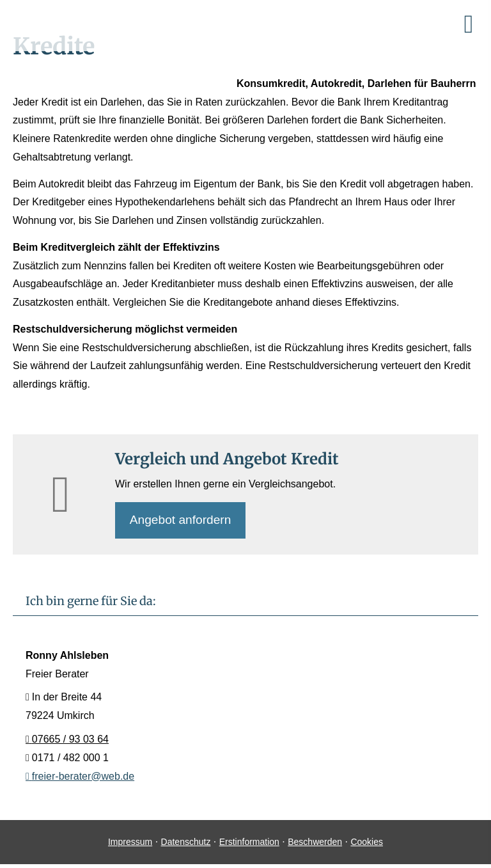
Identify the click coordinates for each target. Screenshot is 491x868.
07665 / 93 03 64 (67, 740)
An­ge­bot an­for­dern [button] (181, 520)
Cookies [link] (367, 843)
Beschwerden (315, 843)
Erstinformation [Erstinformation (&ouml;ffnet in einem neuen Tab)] (249, 843)
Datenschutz (186, 843)
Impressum (130, 843)
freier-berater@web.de (80, 777)
